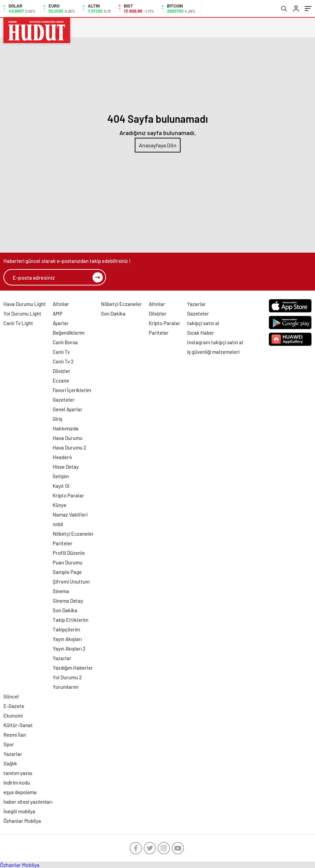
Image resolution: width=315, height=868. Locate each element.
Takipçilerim (66, 629)
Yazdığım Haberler (73, 668)
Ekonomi (13, 716)
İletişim (61, 476)
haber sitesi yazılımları (28, 802)
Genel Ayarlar (68, 409)
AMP (58, 313)
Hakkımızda (65, 428)
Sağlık (10, 763)
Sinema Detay (68, 601)
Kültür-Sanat (18, 725)
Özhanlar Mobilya (22, 821)
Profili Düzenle (69, 553)
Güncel (11, 696)
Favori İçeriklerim (72, 390)
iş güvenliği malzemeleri (213, 352)
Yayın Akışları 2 (69, 649)
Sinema (61, 591)
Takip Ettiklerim (70, 620)
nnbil (58, 524)
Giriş (57, 419)
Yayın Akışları (67, 639)
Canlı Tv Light (18, 323)
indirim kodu (17, 783)
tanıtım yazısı (18, 773)
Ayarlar (61, 323)
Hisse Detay (66, 467)
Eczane (61, 380)
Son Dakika (65, 610)
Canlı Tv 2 (63, 361)
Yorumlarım (65, 687)
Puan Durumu (68, 562)
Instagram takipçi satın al (215, 342)
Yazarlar (62, 658)
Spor (9, 744)
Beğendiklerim (69, 333)
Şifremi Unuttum (71, 582)
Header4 (62, 457)
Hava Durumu (68, 438)
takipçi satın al (203, 323)
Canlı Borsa (65, 342)
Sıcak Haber (201, 333)
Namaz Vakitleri (70, 515)
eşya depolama (20, 792)
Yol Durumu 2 (67, 677)
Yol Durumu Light (22, 313)
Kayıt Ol (61, 486)
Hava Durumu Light (25, 304)
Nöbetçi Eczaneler (73, 534)
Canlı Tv (61, 352)
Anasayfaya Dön (158, 145)
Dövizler (62, 371)
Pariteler (63, 543)
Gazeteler (64, 400)
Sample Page (67, 572)
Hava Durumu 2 (69, 448)
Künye (60, 505)
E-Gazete (14, 706)
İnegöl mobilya (19, 811)
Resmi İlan (15, 735)
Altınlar (61, 304)
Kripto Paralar (68, 495)
